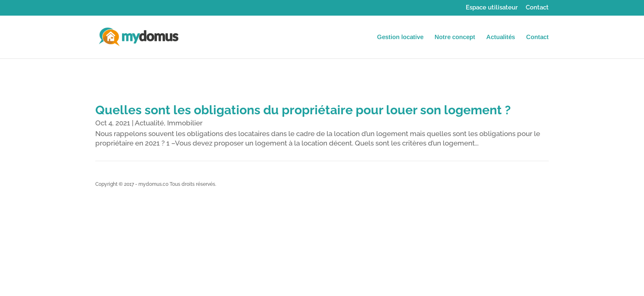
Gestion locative (400, 37)
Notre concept (455, 37)
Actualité (149, 123)
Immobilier (185, 123)
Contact (537, 8)
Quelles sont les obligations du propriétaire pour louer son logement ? (303, 110)
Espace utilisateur (492, 8)
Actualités (501, 37)
